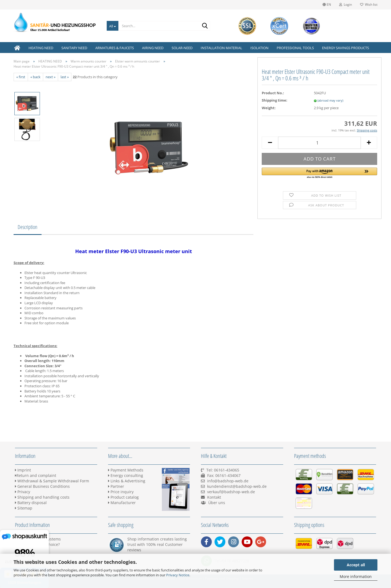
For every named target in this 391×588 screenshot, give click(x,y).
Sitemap (24, 508)
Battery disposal (31, 503)
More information (356, 576)
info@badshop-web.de (228, 481)
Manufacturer (122, 503)
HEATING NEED (41, 48)
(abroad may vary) (330, 100)
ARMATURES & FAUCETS (115, 48)
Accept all (356, 565)
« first (21, 77)
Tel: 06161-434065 (223, 470)
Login (346, 4)
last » (65, 77)
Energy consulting (126, 475)
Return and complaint (36, 475)
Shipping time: (275, 100)
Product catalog (123, 497)
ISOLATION (259, 48)
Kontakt (214, 497)
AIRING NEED (153, 48)
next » (51, 77)
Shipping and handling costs (42, 497)
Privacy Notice (178, 575)
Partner (116, 486)
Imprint (23, 470)
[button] (319, 173)
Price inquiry (121, 492)
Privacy (23, 492)
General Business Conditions (42, 486)
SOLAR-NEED (182, 48)
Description (28, 227)
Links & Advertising (127, 481)
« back (35, 77)
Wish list (369, 4)
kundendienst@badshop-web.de (237, 486)
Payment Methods (126, 470)
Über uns (217, 503)
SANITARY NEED (74, 48)
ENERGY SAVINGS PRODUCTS (346, 48)
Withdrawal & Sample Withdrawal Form (52, 481)
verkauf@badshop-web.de (231, 492)
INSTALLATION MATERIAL (221, 48)
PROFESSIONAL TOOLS (295, 48)
